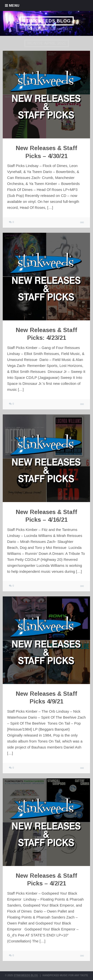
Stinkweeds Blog (46, 21)
